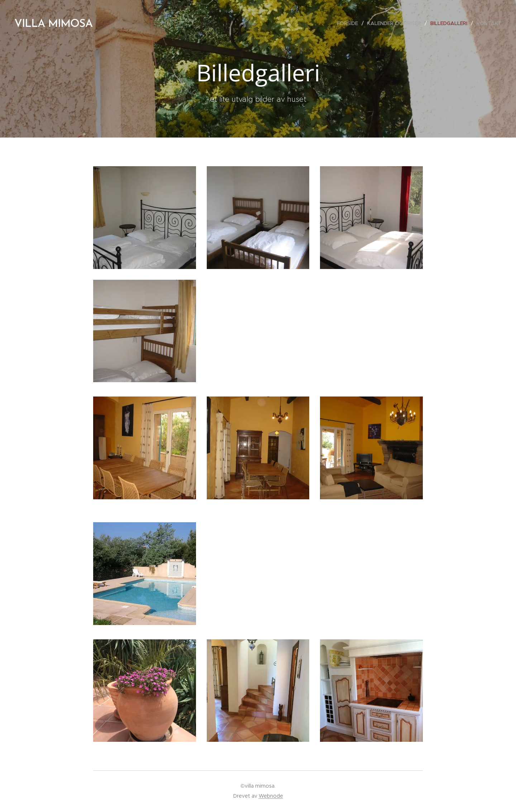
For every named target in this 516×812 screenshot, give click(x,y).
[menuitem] (349, 23)
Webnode (271, 796)
